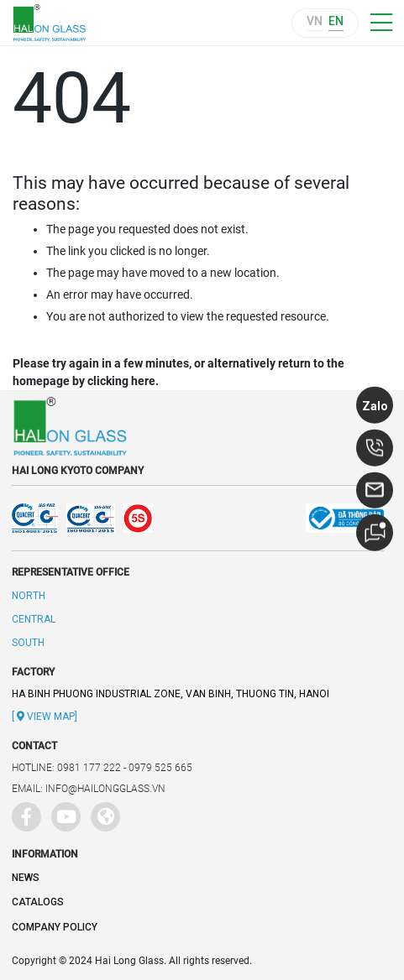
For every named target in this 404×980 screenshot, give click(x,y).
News (26, 878)
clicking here (121, 381)
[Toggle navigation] (381, 23)
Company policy (55, 927)
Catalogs (38, 902)
